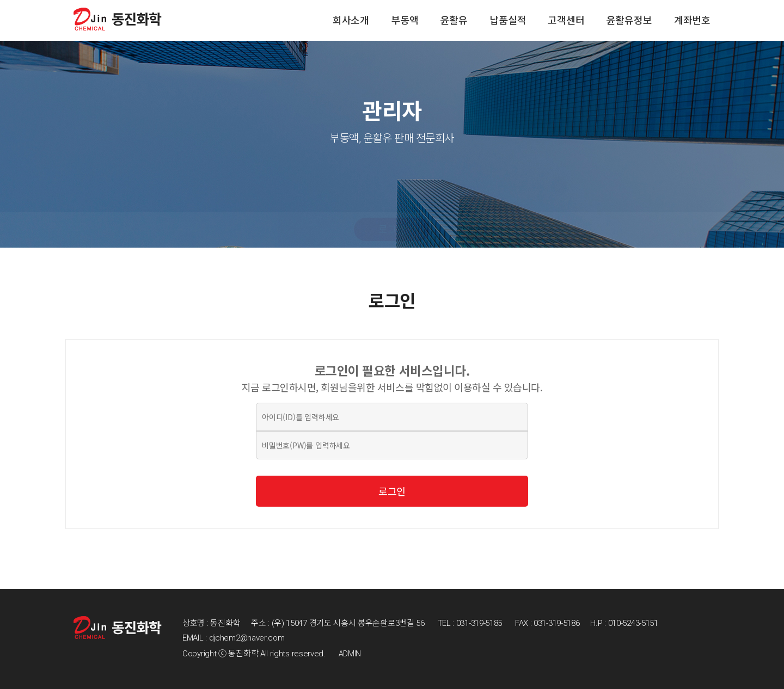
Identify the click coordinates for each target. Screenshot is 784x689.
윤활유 (454, 20)
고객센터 (566, 20)
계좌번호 (692, 20)
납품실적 (508, 20)
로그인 (392, 229)
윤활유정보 (629, 20)
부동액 (405, 20)
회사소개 (351, 20)
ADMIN (350, 654)
